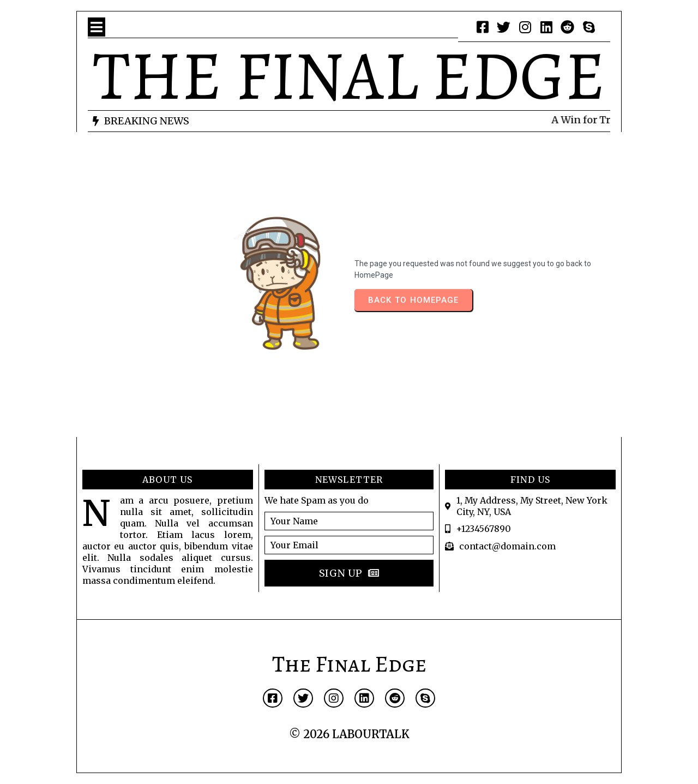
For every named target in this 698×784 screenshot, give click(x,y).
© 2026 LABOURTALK (349, 734)
